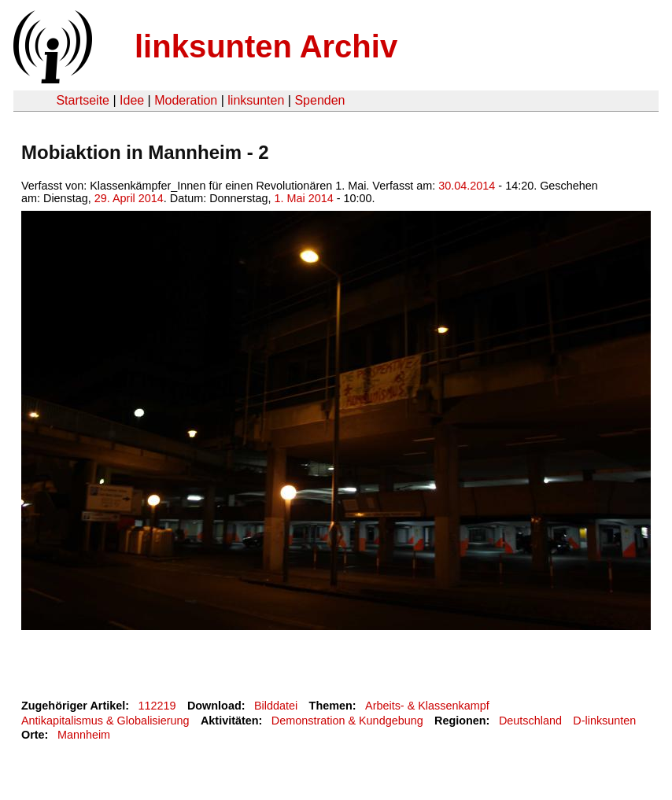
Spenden (319, 100)
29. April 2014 (129, 198)
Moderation (186, 100)
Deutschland (530, 721)
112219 (157, 706)
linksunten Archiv (266, 46)
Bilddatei (276, 706)
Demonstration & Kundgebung (347, 721)
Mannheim (84, 735)
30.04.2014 (467, 186)
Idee (132, 100)
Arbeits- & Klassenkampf (427, 706)
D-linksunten (604, 721)
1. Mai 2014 (304, 198)
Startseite (83, 100)
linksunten (256, 100)
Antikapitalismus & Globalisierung (105, 721)
